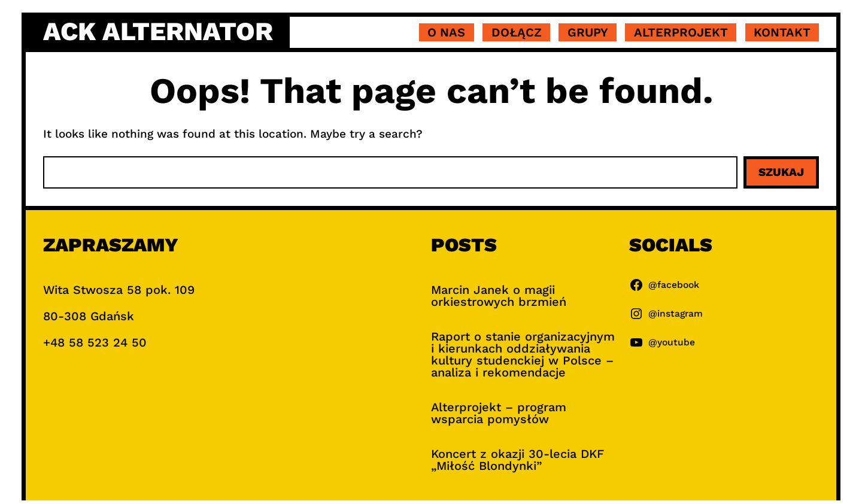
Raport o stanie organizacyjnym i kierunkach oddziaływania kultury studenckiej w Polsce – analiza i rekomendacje (523, 354)
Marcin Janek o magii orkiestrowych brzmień (499, 296)
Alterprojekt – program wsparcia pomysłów (499, 413)
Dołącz (517, 32)
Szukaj (781, 172)
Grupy (588, 32)
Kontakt (782, 32)
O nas (446, 32)
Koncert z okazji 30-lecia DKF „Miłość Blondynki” (517, 460)
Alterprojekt (681, 32)
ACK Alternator (158, 31)
